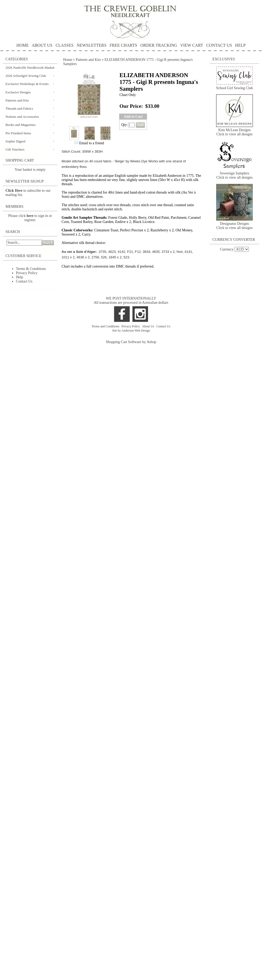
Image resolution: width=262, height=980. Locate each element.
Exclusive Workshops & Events (27, 84)
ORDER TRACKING (159, 45)
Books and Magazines (21, 125)
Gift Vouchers (15, 149)
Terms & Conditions (31, 269)
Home (68, 60)
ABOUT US (42, 45)
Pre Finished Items (18, 133)
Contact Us (24, 281)
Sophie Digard (15, 141)
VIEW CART (192, 45)
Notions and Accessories (22, 117)
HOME (23, 45)
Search (48, 243)
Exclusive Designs (18, 92)
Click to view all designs (234, 134)
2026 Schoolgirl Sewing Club (26, 76)
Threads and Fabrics (19, 108)
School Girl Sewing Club (234, 88)
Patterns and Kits (17, 100)
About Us (148, 326)
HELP (131, 47)
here (30, 216)
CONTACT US (219, 45)
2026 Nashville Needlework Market (30, 68)
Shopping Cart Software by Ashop (131, 342)
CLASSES (64, 45)
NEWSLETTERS (92, 45)
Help (20, 277)
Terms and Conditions (106, 326)
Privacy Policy (27, 273)
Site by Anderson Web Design (131, 331)
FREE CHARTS (123, 45)
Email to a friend (91, 143)
